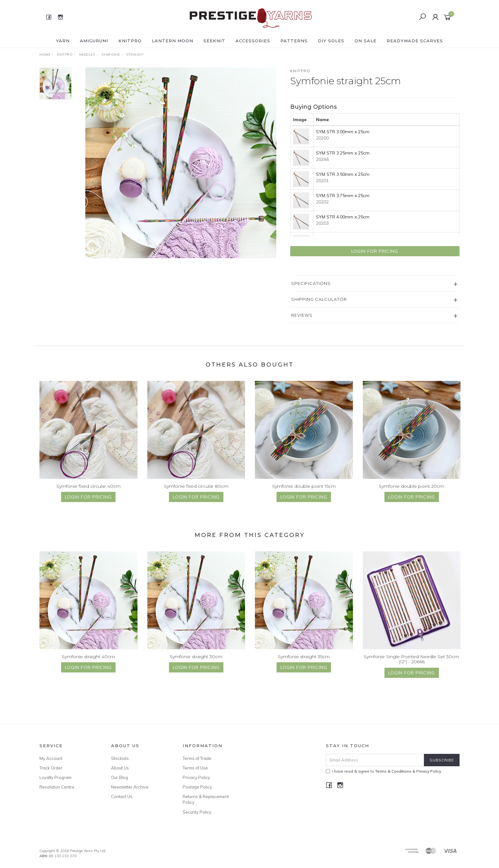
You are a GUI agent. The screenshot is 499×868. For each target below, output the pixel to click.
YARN (63, 41)
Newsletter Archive (130, 787)
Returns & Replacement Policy (206, 799)
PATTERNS (294, 41)
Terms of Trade (197, 758)
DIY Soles (331, 41)
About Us (120, 768)
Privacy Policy (196, 777)
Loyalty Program (56, 777)
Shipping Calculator (319, 299)
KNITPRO (130, 41)
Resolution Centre (57, 787)
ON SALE (365, 41)
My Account (51, 758)
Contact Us (122, 796)
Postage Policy (197, 787)
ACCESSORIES (253, 41)
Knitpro (300, 71)
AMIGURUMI (94, 41)
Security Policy (197, 812)
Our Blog (119, 777)
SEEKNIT (214, 41)
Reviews (302, 315)
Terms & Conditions (393, 771)
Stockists (120, 758)
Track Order (51, 768)
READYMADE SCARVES (415, 41)
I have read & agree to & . (384, 771)
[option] (181, 163)
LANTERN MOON (172, 41)
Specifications (311, 283)
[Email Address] (375, 760)
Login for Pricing (375, 251)
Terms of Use (195, 768)
